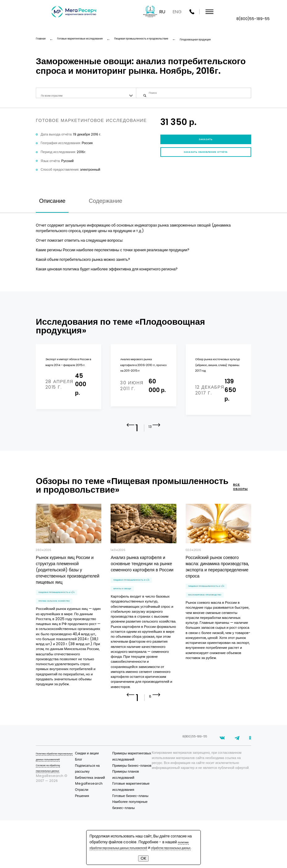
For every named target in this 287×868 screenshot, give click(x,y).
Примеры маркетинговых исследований (136, 789)
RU (225, 12)
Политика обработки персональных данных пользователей (53, 789)
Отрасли (96, 819)
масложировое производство (214, 622)
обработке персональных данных (119, 847)
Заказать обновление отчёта (206, 166)
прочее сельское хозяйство (63, 628)
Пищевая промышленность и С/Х (66, 617)
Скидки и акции (101, 783)
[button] (156, 453)
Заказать (206, 147)
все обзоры (239, 510)
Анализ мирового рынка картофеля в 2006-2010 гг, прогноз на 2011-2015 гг (142, 378)
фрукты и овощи (128, 616)
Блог (93, 789)
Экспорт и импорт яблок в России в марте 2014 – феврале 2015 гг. (68, 378)
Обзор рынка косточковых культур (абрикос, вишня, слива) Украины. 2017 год (217, 381)
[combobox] (86, 96)
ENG (240, 12)
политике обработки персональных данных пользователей (142, 839)
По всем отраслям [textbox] (57, 96)
